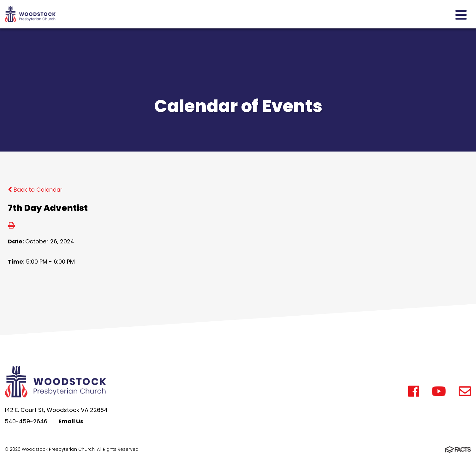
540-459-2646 (26, 421)
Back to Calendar (35, 190)
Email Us (71, 421)
